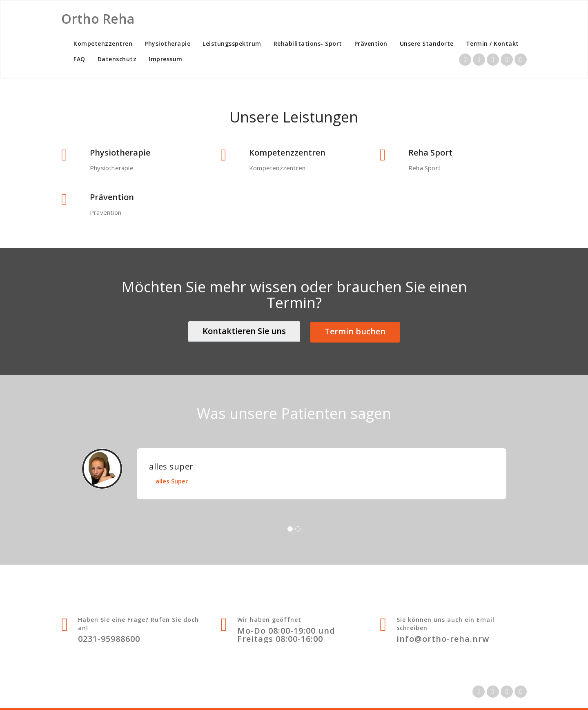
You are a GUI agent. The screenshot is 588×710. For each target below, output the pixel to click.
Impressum (166, 59)
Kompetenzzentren (103, 43)
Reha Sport (430, 152)
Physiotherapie (167, 43)
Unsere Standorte (427, 43)
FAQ (79, 59)
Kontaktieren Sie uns (244, 331)
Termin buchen (355, 331)
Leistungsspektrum (232, 43)
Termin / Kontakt (492, 43)
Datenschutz (117, 59)
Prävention (371, 43)
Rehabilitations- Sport (308, 43)
